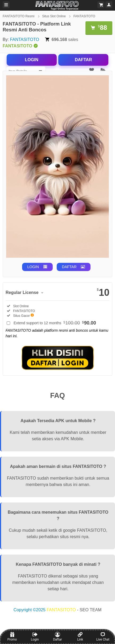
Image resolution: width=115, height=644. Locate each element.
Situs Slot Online (54, 16)
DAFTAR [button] (69, 267)
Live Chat (103, 637)
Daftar (57, 637)
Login (35, 637)
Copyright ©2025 (30, 610)
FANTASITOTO (84, 16)
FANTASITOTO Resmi (19, 16)
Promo (12, 637)
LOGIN (32, 60)
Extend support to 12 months (55, 323)
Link (80, 637)
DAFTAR (83, 60)
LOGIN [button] (33, 267)
